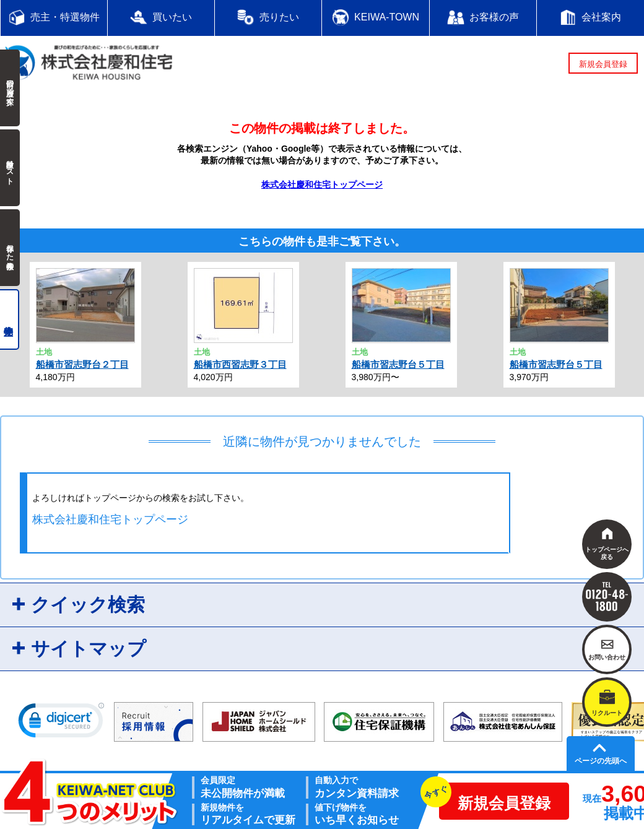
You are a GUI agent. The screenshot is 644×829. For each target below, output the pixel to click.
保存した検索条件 (10, 248)
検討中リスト (10, 168)
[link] (61, 723)
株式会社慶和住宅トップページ (322, 184)
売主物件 (10, 319)
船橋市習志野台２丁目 (82, 364)
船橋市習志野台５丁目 (398, 364)
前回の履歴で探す (10, 88)
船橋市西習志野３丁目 (240, 364)
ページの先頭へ (601, 761)
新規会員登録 (603, 64)
